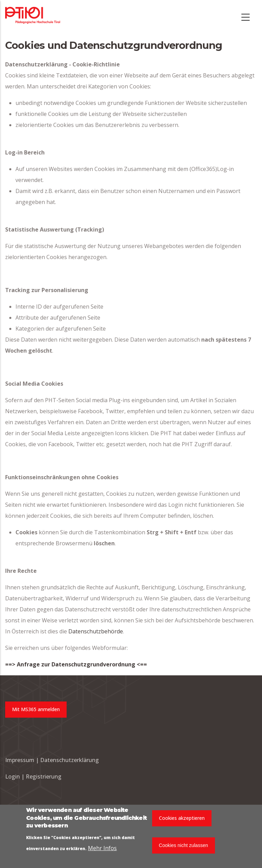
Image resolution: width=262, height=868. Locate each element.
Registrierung (44, 776)
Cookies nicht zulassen (184, 846)
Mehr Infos (102, 849)
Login (13, 776)
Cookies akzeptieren (182, 819)
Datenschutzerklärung (70, 760)
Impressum (20, 760)
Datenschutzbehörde (96, 631)
